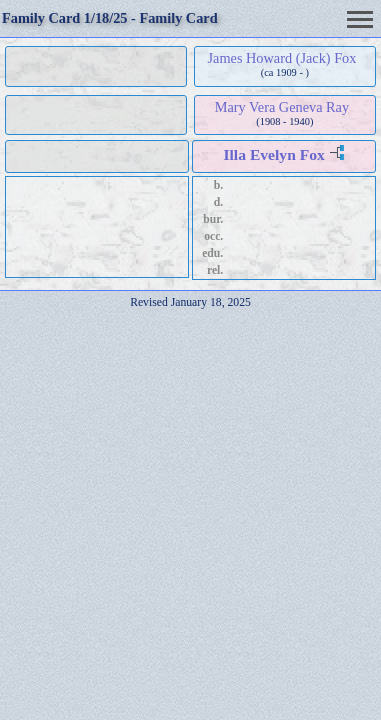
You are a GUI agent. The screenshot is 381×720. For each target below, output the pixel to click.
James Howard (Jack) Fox (282, 58)
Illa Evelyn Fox (273, 154)
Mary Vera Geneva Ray (282, 107)
